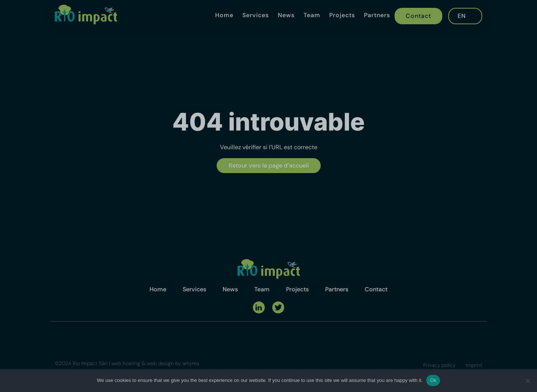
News (286, 15)
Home (224, 15)
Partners (377, 15)
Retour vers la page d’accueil (269, 165)
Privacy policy (439, 365)
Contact (418, 16)
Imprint (474, 365)
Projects (342, 15)
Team (312, 15)
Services (256, 15)
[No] (528, 380)
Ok (433, 380)
